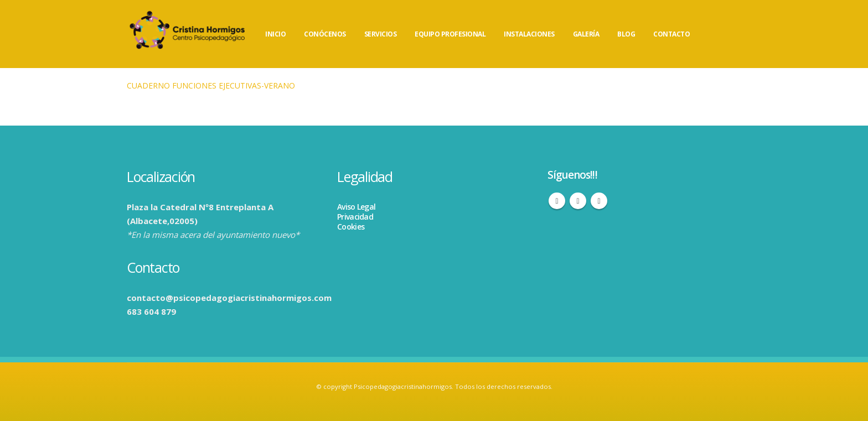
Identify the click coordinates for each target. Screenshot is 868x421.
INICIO (275, 34)
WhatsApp (599, 201)
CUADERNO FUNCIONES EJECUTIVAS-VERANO (211, 85)
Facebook (557, 201)
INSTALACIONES (529, 34)
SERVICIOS (381, 34)
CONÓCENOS (325, 34)
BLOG (626, 34)
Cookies (351, 227)
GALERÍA (586, 34)
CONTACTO (671, 34)
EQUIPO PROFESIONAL (450, 34)
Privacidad (355, 217)
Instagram (578, 201)
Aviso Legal (356, 207)
